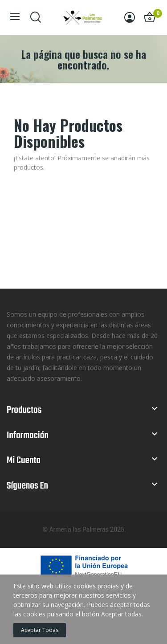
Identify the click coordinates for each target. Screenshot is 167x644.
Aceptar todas (40, 630)
